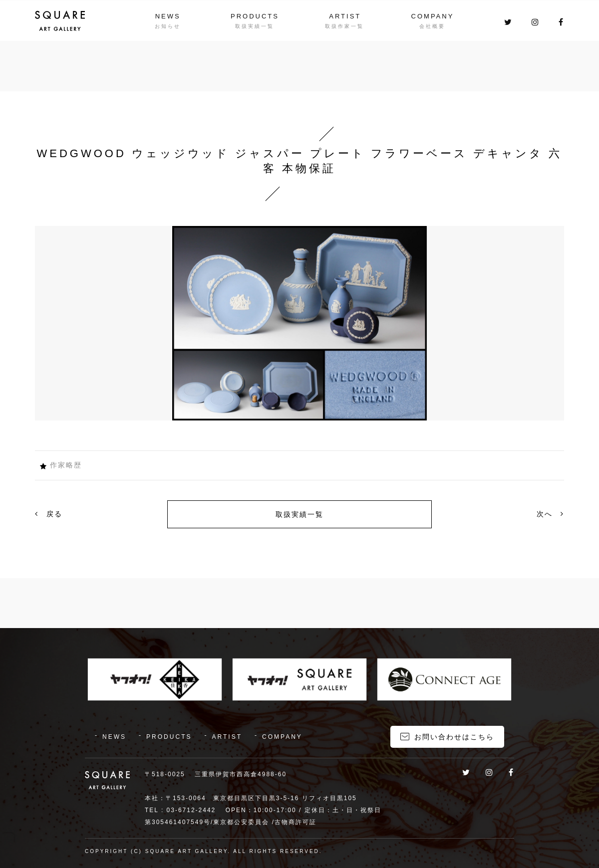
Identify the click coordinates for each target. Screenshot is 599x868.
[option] (299, 323)
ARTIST (345, 16)
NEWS (167, 16)
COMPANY (433, 16)
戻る (49, 514)
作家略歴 (66, 465)
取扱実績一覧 (299, 514)
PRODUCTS (255, 16)
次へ (550, 514)
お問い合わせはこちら (454, 736)
